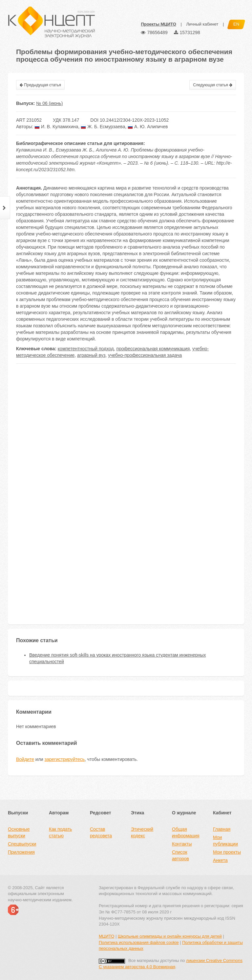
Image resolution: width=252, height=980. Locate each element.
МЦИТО (106, 936)
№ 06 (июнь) (49, 103)
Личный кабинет (202, 24)
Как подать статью (60, 832)
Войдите (25, 759)
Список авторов (180, 855)
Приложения (21, 852)
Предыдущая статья (40, 85)
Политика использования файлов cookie (139, 942)
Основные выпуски (19, 832)
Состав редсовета (101, 832)
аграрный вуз (91, 355)
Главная (222, 829)
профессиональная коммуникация (153, 349)
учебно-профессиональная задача (145, 355)
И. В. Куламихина (56, 127)
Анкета (220, 860)
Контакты (182, 844)
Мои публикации (225, 841)
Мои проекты (227, 852)
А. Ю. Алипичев (148, 127)
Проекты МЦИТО (158, 24)
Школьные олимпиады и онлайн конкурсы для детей (170, 936)
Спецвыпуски (22, 844)
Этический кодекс (142, 832)
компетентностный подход (86, 349)
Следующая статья (213, 85)
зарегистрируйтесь (65, 759)
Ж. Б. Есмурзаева (103, 127)
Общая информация (186, 832)
